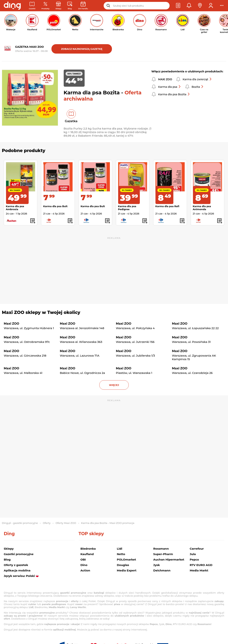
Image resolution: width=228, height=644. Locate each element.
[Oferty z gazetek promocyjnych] (46, 6)
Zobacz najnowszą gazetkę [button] (82, 49)
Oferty (47, 523)
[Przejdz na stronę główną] (12, 6)
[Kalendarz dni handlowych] (83, 6)
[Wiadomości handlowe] (70, 6)
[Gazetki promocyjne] (32, 6)
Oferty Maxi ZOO (66, 523)
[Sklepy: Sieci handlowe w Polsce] (59, 6)
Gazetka (71, 121)
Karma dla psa (169, 87)
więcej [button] (114, 385)
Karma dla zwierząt (197, 79)
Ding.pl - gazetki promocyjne (20, 523)
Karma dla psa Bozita (174, 94)
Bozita (198, 87)
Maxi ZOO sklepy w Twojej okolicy (41, 312)
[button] (178, 6)
